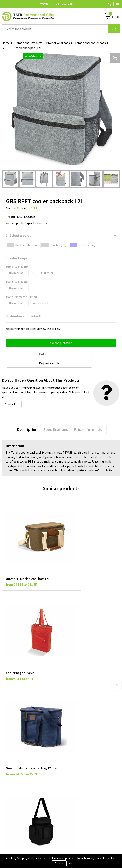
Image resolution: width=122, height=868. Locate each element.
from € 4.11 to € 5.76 (79, 554)
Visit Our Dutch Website (78, 774)
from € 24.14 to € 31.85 (21, 554)
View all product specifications (26, 223)
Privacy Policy (11, 763)
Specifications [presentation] (56, 420)
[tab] (27, 420)
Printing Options (74, 714)
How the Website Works (78, 709)
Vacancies (69, 763)
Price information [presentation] (89, 420)
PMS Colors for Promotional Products (87, 720)
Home (6, 43)
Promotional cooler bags (90, 43)
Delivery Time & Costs (77, 703)
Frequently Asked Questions (81, 697)
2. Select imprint (19, 258)
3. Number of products (24, 316)
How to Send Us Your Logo (79, 726)
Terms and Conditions (16, 774)
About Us (69, 757)
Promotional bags (58, 43)
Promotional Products (28, 43)
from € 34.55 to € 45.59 (21, 635)
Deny (70, 863)
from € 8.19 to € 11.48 (80, 630)
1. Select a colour (19, 235)
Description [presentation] (27, 420)
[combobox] (55, 29)
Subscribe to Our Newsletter (20, 785)
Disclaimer (9, 768)
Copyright (8, 780)
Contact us (12, 394)
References (70, 768)
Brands (6, 757)
